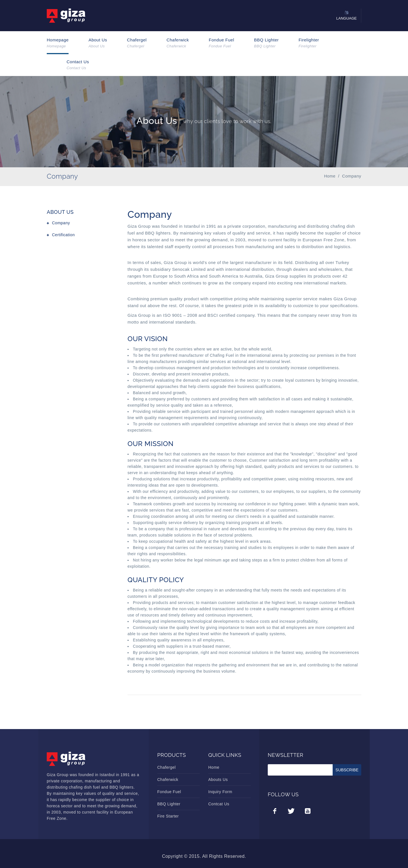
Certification (63, 235)
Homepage (58, 43)
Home (214, 767)
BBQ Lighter (266, 43)
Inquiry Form (220, 792)
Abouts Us (218, 780)
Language (347, 18)
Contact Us (78, 65)
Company (61, 223)
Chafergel (137, 43)
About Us (98, 43)
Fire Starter (168, 816)
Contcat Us (219, 804)
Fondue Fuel (222, 43)
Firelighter (309, 43)
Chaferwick (178, 43)
